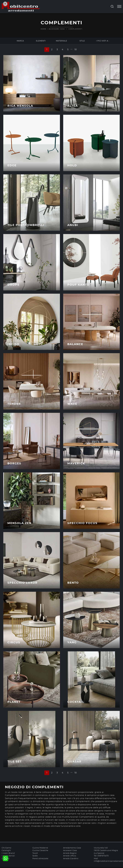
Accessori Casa (57, 29)
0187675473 (103, 856)
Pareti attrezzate (40, 858)
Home (43, 29)
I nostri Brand (8, 853)
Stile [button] (82, 41)
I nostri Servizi (8, 856)
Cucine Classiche (40, 850)
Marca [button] (20, 41)
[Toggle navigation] (119, 7)
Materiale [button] (61, 41)
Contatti (5, 858)
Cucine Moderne (40, 848)
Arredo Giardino (71, 858)
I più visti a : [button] (103, 41)
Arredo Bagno (70, 853)
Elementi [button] (41, 41)
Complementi (76, 29)
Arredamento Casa (72, 848)
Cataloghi (6, 850)
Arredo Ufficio (70, 856)
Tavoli (35, 853)
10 (76, 49)
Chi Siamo (6, 848)
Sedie (35, 856)
